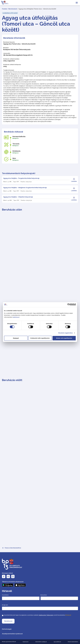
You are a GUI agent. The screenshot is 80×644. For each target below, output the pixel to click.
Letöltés (74, 180)
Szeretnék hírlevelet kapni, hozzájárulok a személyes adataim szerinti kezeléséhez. (38, 615)
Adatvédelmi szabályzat (41, 642)
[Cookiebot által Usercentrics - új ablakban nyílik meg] (69, 305)
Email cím (5, 605)
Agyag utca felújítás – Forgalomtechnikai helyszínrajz (21, 178)
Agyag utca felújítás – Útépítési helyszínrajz (18, 197)
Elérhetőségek (7, 629)
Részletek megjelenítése (66, 333)
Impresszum (26, 642)
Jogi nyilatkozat (57, 642)
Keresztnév (44, 595)
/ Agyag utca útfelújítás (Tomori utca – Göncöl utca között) (37, 9)
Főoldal (4, 9)
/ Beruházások (12, 9)
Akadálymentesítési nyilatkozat (12, 634)
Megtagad (16, 338)
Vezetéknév (5, 595)
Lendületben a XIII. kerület (10, 13)
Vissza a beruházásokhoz (13, 548)
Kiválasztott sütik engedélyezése (40, 338)
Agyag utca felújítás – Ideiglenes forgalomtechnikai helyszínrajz (25, 188)
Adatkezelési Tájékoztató (46, 615)
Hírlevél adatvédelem (73, 642)
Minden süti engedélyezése (64, 338)
